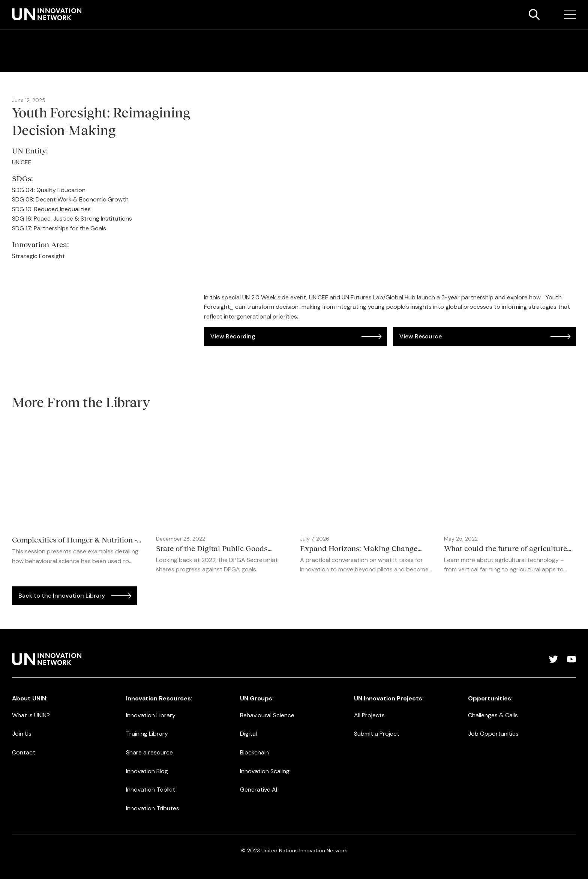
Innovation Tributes (153, 808)
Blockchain (254, 752)
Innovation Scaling (265, 771)
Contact (24, 752)
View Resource (421, 336)
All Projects (369, 715)
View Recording (233, 336)
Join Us (22, 734)
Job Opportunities (493, 734)
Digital (248, 734)
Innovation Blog (147, 771)
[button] (570, 15)
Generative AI (259, 790)
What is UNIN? (31, 715)
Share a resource (149, 752)
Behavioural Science (267, 715)
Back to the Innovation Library (62, 596)
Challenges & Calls (493, 715)
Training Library (147, 734)
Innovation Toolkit (151, 790)
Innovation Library (151, 715)
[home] (47, 14)
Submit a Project (377, 734)
